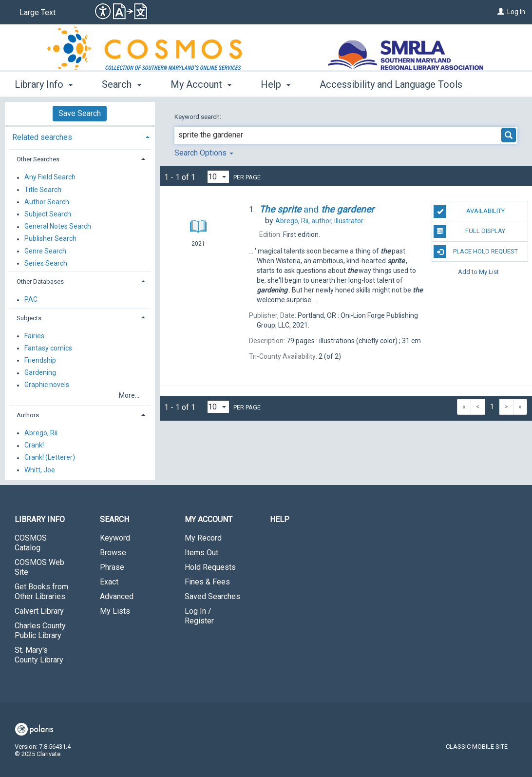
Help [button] (275, 84)
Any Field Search (50, 177)
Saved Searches (212, 596)
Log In (516, 12)
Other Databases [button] (40, 282)
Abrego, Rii (41, 433)
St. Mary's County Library (39, 655)
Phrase (112, 567)
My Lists (115, 611)
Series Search (46, 263)
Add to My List (478, 272)
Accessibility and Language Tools (391, 84)
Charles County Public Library (40, 631)
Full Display (469, 232)
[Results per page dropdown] (218, 177)
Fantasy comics (48, 348)
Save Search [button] (80, 113)
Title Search (43, 190)
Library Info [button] (44, 84)
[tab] (80, 136)
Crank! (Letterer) (50, 458)
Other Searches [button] (38, 159)
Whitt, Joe (40, 470)
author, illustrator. (320, 221)
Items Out (201, 553)
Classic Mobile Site (477, 747)
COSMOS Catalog (31, 543)
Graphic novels (47, 385)
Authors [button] (28, 415)
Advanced (117, 596)
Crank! (34, 446)
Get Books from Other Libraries (41, 592)
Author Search (47, 202)
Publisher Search (50, 239)
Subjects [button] (29, 318)
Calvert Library (39, 611)
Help (280, 519)
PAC (31, 300)
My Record (203, 538)
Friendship (40, 360)
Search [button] (121, 84)
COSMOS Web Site (39, 567)
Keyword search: (199, 117)
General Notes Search (58, 227)
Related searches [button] (42, 137)
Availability (469, 212)
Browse (113, 553)
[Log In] (501, 12)
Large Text (38, 12)
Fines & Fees (207, 582)
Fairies (34, 336)
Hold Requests (210, 567)
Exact (109, 582)
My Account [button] (201, 84)
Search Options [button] (204, 153)
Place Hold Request (475, 252)
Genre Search (45, 251)
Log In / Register (199, 616)
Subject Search (48, 214)
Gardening (40, 373)
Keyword (115, 538)
